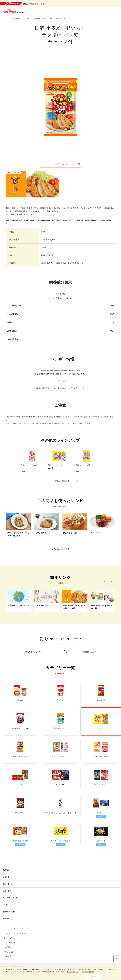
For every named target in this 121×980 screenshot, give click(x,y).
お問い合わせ (9, 952)
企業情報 (6, 919)
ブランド (6, 877)
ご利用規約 (8, 947)
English (8, 956)
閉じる (94, 976)
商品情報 (6, 870)
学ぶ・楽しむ (8, 884)
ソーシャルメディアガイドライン (16, 933)
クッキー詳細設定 (10, 943)
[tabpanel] (61, 107)
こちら (88, 423)
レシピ (5, 905)
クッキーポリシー (10, 938)
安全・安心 (7, 891)
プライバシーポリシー (13, 929)
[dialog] (60, 973)
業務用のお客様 (10, 912)
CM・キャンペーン (10, 898)
